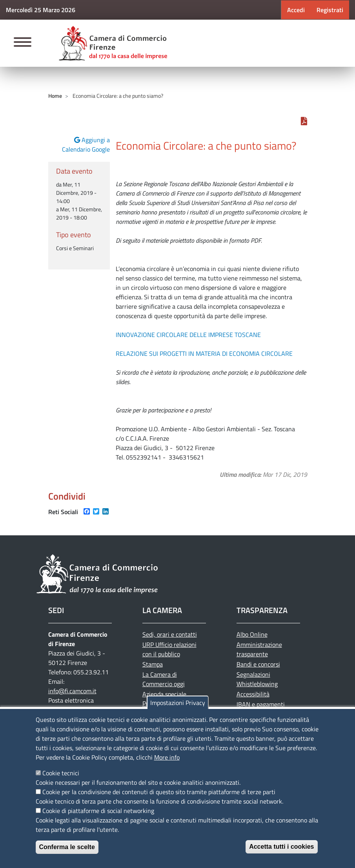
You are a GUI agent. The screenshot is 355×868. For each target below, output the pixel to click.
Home (55, 96)
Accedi (296, 10)
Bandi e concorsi (258, 664)
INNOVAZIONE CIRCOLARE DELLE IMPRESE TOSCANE (189, 335)
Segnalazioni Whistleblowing (257, 679)
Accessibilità (253, 694)
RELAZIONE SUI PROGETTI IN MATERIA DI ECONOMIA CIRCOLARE (204, 353)
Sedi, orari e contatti (170, 634)
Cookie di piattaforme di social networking (98, 811)
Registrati (330, 10)
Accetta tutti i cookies (281, 847)
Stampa (153, 664)
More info (167, 757)
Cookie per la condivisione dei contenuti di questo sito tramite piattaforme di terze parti (159, 792)
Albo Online (252, 634)
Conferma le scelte (67, 847)
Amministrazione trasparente (259, 649)
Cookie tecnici (61, 773)
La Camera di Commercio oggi (164, 679)
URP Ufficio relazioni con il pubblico (169, 649)
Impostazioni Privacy (178, 703)
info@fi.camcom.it (72, 691)
